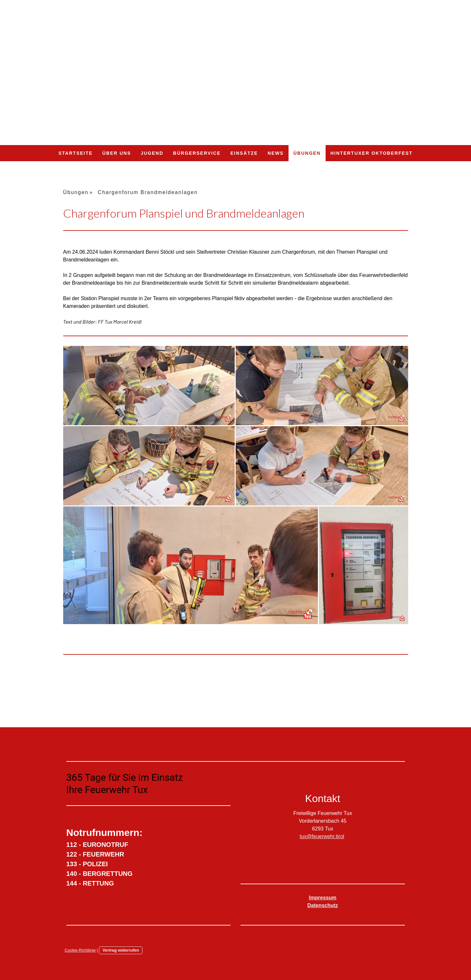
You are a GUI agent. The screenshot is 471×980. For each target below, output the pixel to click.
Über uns (117, 153)
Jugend (152, 153)
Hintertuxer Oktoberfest (372, 153)
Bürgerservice (197, 153)
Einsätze (244, 153)
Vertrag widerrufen (121, 950)
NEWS (276, 153)
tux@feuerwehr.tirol (322, 836)
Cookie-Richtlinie (80, 950)
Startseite (75, 153)
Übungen (307, 153)
